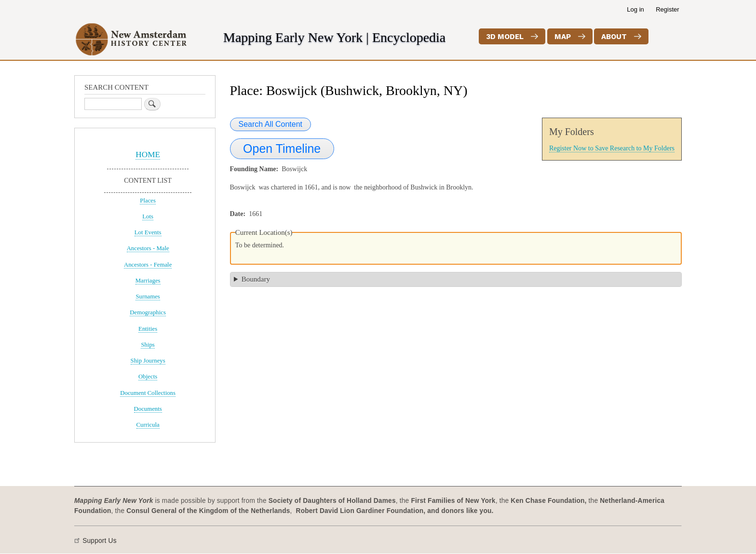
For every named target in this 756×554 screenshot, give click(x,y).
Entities (148, 329)
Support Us (100, 541)
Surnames (148, 297)
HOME (148, 155)
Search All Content (271, 124)
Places (148, 201)
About (614, 37)
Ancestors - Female (148, 265)
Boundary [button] (256, 279)
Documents (148, 409)
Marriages (148, 281)
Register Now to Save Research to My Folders (612, 148)
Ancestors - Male (148, 248)
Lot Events (148, 232)
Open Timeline (282, 149)
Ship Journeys (148, 361)
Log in (635, 9)
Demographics (148, 312)
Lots (148, 216)
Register (667, 9)
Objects (148, 377)
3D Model (505, 37)
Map (563, 37)
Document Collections (148, 393)
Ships (148, 345)
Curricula (148, 425)
